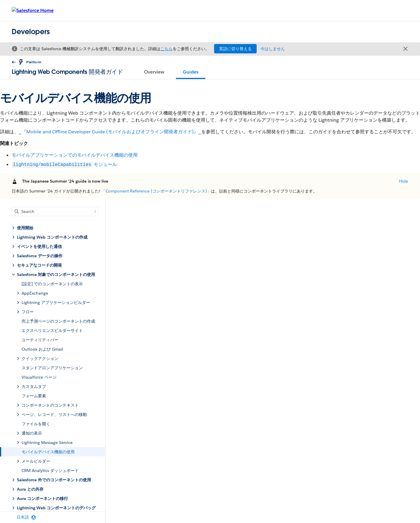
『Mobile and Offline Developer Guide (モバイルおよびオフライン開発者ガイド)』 (110, 132)
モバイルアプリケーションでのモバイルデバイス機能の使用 (75, 155)
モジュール (64, 165)
